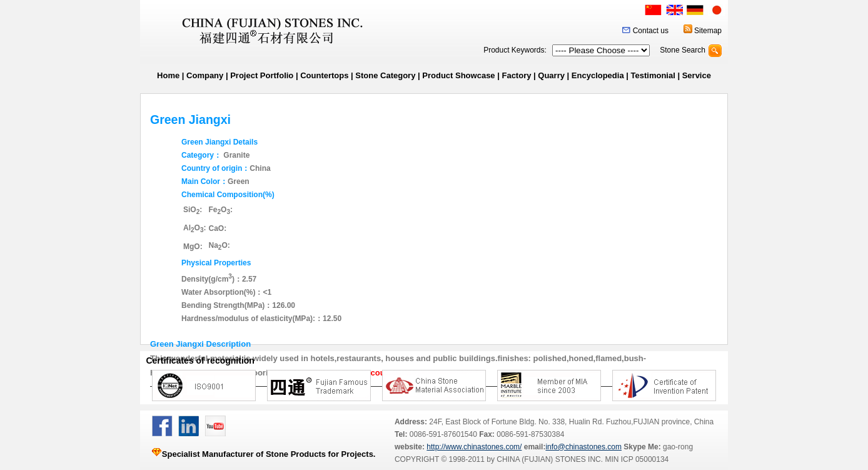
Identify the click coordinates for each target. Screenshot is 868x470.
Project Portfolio (262, 75)
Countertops (324, 75)
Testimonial (653, 75)
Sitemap (708, 31)
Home (168, 75)
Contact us (651, 31)
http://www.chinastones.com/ (474, 447)
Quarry (551, 75)
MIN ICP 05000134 (636, 459)
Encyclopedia (598, 75)
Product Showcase (458, 75)
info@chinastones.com (583, 447)
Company (205, 75)
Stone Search (683, 50)
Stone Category (385, 75)
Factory (516, 75)
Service (697, 75)
